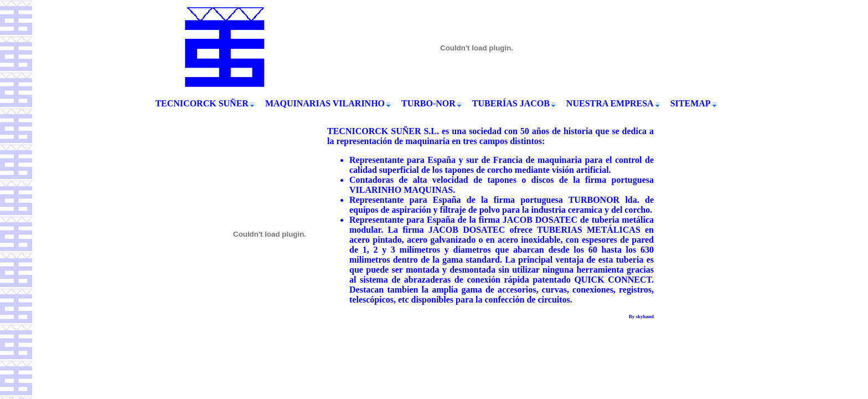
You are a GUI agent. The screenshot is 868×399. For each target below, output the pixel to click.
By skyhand (641, 316)
